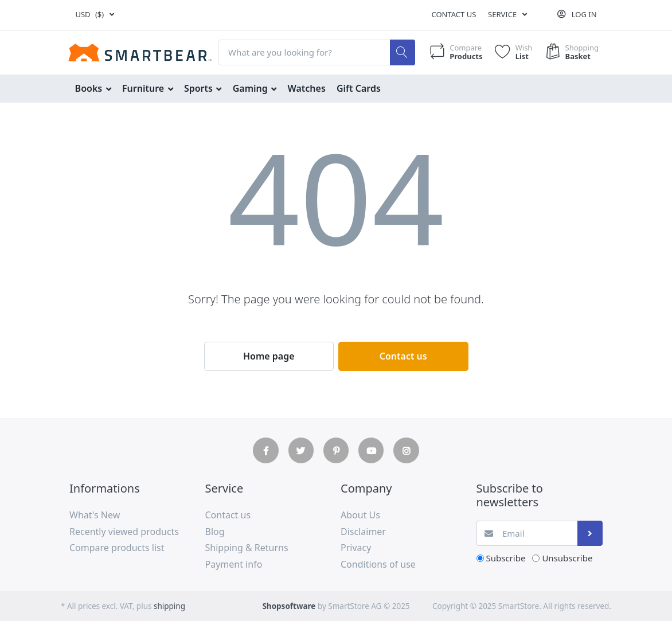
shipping (169, 606)
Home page (269, 356)
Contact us (454, 14)
